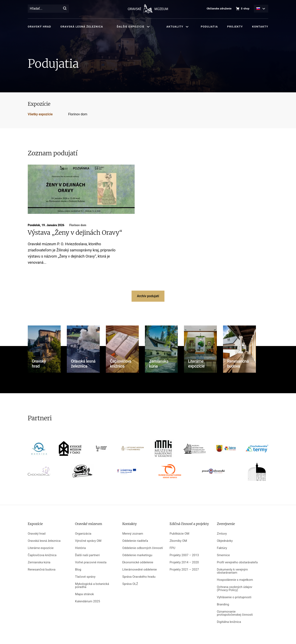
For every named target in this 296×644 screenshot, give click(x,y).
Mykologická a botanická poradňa (92, 586)
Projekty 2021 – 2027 (184, 570)
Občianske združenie (219, 9)
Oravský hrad (39, 27)
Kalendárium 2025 (88, 601)
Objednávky (225, 541)
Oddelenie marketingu (137, 555)
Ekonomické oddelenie (138, 562)
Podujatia (209, 27)
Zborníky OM (178, 541)
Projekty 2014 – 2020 (184, 562)
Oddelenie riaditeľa (135, 541)
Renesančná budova (42, 570)
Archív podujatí (148, 296)
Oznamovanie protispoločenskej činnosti (235, 613)
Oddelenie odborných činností (143, 548)
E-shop (245, 9)
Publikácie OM (179, 534)
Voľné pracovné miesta (91, 562)
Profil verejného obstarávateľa (237, 562)
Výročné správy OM (88, 541)
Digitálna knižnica (229, 622)
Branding (223, 604)
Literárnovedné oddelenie (140, 570)
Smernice (223, 555)
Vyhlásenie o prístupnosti (234, 597)
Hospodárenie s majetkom (235, 580)
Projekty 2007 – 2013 (184, 555)
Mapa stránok (84, 594)
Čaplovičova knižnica (42, 555)
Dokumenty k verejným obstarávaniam (232, 571)
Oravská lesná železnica (82, 27)
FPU (172, 548)
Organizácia (83, 534)
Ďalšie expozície (131, 27)
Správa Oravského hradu (139, 577)
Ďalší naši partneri (87, 555)
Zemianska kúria (39, 562)
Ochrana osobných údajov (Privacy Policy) (235, 589)
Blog (78, 570)
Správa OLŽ (130, 584)
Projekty (235, 27)
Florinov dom (78, 114)
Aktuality (175, 27)
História (80, 548)
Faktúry (222, 548)
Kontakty (260, 27)
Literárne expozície (41, 548)
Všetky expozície (40, 114)
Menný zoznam (133, 534)
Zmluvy (222, 534)
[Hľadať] (65, 9)
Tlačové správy (85, 577)
